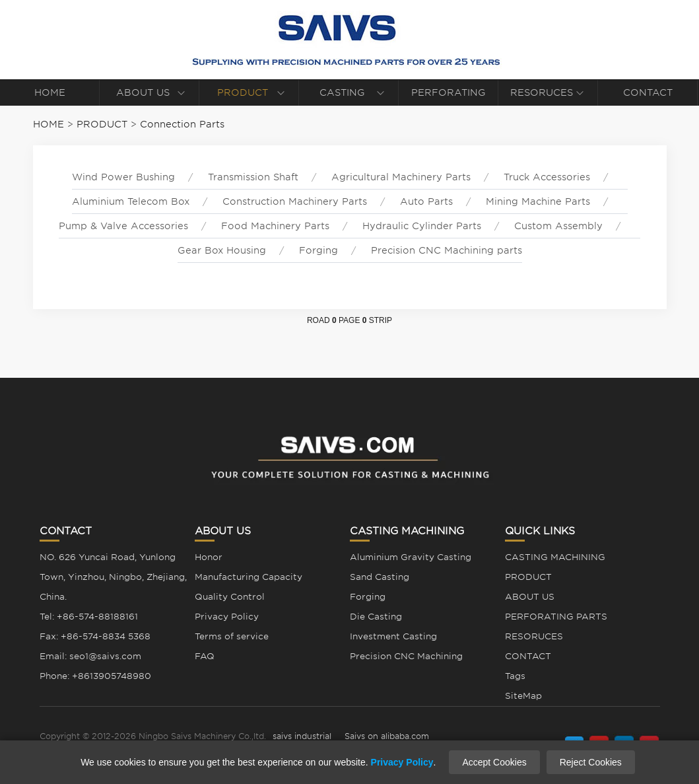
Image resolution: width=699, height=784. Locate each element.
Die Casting (376, 617)
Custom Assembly (558, 226)
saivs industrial (302, 736)
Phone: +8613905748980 (95, 676)
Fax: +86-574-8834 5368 (95, 636)
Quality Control (230, 597)
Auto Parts (426, 201)
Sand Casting (380, 577)
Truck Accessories (547, 177)
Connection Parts (182, 124)
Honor (209, 557)
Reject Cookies (591, 762)
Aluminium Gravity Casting (411, 557)
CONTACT (648, 92)
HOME (50, 92)
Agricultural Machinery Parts (401, 177)
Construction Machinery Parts (295, 201)
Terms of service (232, 636)
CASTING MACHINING (342, 96)
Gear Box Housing (222, 250)
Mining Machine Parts (538, 201)
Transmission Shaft (253, 177)
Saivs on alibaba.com (387, 736)
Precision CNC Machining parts (447, 250)
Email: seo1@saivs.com (90, 656)
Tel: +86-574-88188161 (89, 617)
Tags (515, 676)
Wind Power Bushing (123, 177)
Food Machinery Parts (275, 226)
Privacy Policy (227, 617)
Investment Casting (393, 636)
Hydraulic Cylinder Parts (422, 226)
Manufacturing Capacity (249, 577)
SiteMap (523, 696)
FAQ (205, 656)
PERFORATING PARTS (449, 96)
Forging (318, 250)
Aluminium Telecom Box (131, 201)
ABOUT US (143, 92)
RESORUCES (542, 92)
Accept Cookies (494, 762)
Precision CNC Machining (406, 656)
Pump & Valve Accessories (123, 226)
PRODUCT (243, 92)
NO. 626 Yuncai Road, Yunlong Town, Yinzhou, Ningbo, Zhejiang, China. (113, 577)
